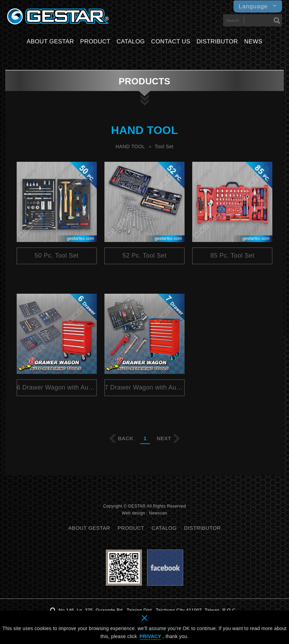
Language (258, 6)
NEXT (164, 438)
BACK (126, 438)
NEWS (253, 41)
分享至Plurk (144, 494)
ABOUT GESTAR (50, 41)
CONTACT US (171, 41)
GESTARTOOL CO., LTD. (58, 16)
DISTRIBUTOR (217, 41)
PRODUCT (95, 41)
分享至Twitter (158, 494)
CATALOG (131, 41)
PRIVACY (150, 636)
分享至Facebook (130, 494)
